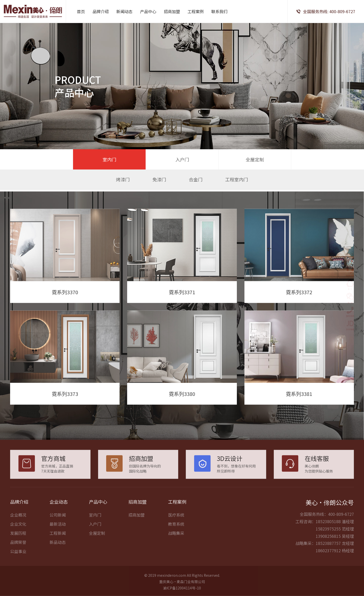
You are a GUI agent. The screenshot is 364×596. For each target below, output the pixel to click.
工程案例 (196, 11)
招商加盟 (172, 11)
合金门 (196, 179)
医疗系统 (176, 527)
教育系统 (176, 536)
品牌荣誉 (18, 555)
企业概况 (18, 527)
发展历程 (18, 545)
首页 (81, 11)
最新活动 (58, 536)
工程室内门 (237, 179)
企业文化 (18, 536)
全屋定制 (255, 159)
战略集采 (176, 545)
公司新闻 (58, 527)
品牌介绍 (101, 11)
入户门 (182, 159)
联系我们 (219, 11)
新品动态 (58, 555)
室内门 (109, 159)
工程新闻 (58, 545)
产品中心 (148, 11)
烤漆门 (123, 179)
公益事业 (18, 564)
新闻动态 (124, 11)
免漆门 (159, 179)
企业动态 (59, 514)
